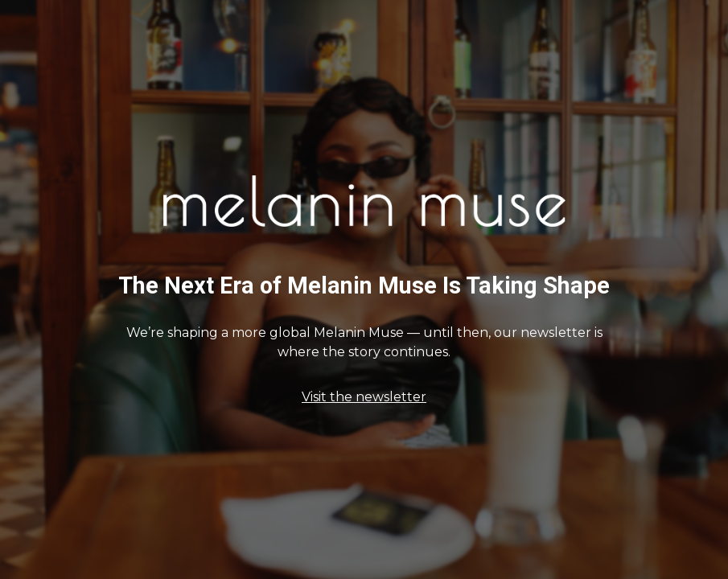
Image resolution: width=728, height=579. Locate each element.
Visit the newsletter (364, 397)
